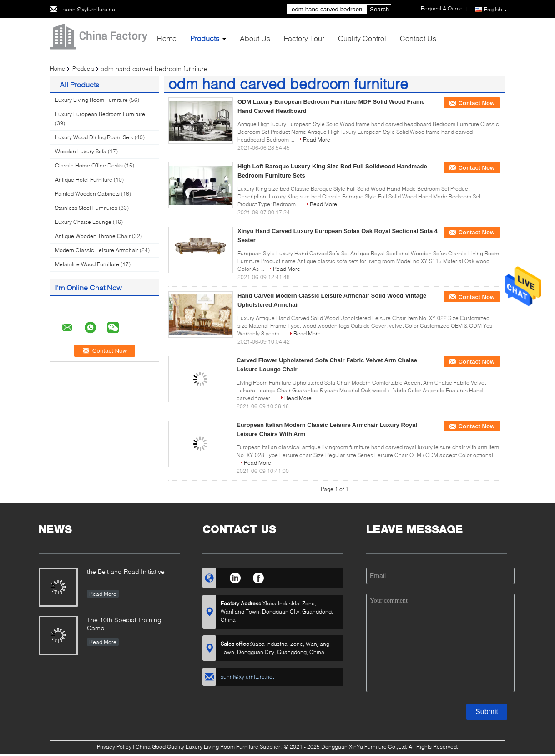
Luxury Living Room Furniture (91, 100)
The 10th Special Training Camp (124, 624)
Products (205, 38)
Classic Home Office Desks (89, 165)
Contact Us (418, 38)
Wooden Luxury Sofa (81, 151)
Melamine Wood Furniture (87, 264)
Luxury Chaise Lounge (83, 222)
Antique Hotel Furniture (84, 180)
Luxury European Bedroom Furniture (100, 114)
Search (379, 9)
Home (167, 38)
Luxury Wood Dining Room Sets (94, 137)
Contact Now (477, 103)
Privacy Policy (114, 747)
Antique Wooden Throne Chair (93, 236)
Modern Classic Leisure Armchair (97, 250)
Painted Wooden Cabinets (87, 194)
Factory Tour (304, 38)
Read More (317, 140)
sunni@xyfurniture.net (90, 9)
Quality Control (362, 38)
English (496, 10)
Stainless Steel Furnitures (86, 208)
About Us (255, 38)
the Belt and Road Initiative (126, 571)
